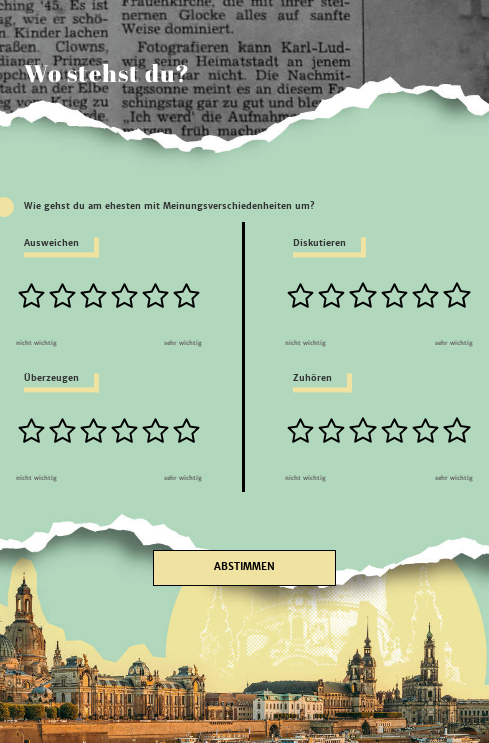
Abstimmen (244, 567)
